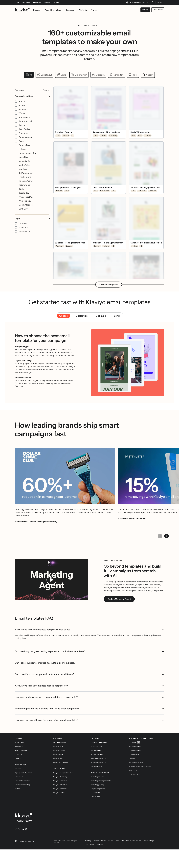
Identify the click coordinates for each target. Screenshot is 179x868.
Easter (21, 146)
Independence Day (27, 158)
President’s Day (26, 202)
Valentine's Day (26, 186)
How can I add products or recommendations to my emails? (89, 721)
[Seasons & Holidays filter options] (32, 158)
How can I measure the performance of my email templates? (89, 744)
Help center (26, 2)
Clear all (46, 95)
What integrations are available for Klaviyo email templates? (89, 733)
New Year (23, 174)
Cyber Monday (25, 142)
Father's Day (24, 150)
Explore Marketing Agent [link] (119, 630)
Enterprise (37, 2)
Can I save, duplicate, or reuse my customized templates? (89, 687)
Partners (47, 2)
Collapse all (20, 95)
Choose (64, 347)
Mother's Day (25, 170)
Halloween (23, 154)
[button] (71, 117)
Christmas (23, 138)
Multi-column (25, 236)
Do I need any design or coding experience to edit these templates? (89, 675)
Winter (22, 118)
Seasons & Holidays (32, 101)
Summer (22, 114)
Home (17, 2)
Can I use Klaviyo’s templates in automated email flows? (89, 698)
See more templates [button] (109, 316)
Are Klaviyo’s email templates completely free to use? (89, 661)
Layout (32, 223)
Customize (82, 347)
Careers (56, 2)
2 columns (23, 232)
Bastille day (24, 198)
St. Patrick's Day (26, 178)
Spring (22, 110)
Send (117, 347)
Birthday (22, 130)
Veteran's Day (25, 190)
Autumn (22, 106)
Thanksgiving (25, 182)
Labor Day (23, 162)
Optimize (101, 347)
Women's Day (25, 206)
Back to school (25, 126)
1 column (23, 228)
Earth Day (23, 214)
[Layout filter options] (32, 230)
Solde (21, 194)
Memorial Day (25, 166)
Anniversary (24, 122)
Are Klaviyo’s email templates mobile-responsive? (89, 710)
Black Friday (24, 134)
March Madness (26, 210)
